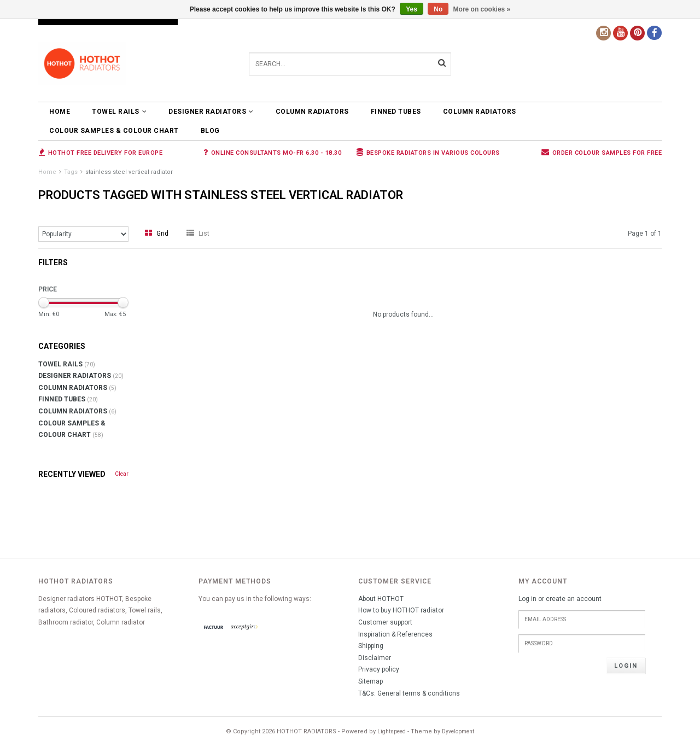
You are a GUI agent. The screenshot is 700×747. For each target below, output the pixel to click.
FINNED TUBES (396, 112)
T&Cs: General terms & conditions (409, 693)
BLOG (210, 131)
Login (626, 666)
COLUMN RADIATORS (312, 112)
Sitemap (371, 681)
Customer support (385, 622)
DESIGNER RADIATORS (211, 112)
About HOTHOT (381, 599)
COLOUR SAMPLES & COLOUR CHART (114, 131)
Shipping (371, 646)
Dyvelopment (458, 731)
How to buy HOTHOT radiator (401, 610)
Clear (122, 474)
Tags (71, 172)
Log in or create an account (560, 599)
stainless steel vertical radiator (129, 172)
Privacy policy (379, 669)
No (438, 9)
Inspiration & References (395, 634)
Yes (412, 9)
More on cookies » (482, 9)
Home (60, 112)
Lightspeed (392, 731)
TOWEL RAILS (119, 112)
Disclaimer (375, 658)
